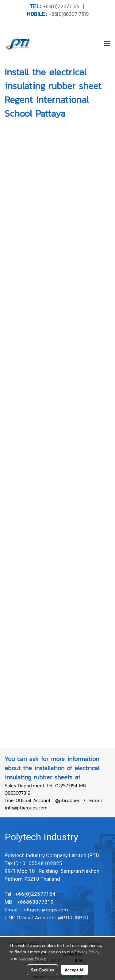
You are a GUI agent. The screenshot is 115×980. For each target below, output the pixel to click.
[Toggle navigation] (107, 44)
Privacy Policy (87, 952)
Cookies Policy (33, 958)
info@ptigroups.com (46, 910)
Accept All (75, 970)
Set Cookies (42, 970)
